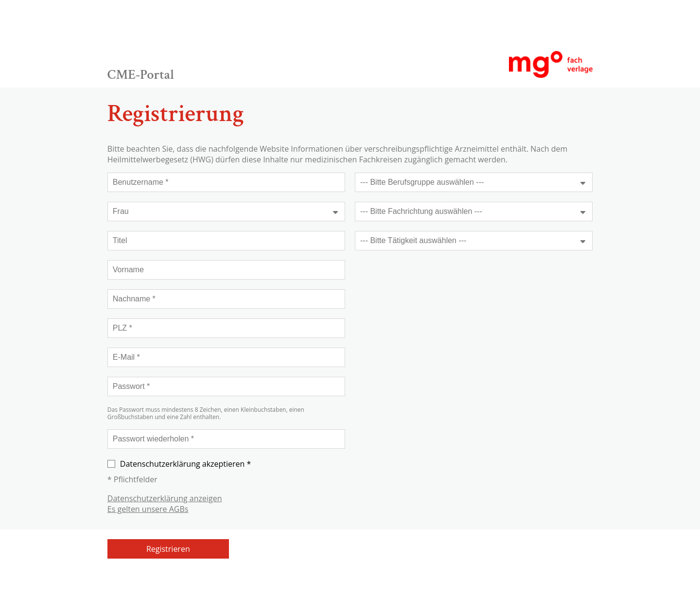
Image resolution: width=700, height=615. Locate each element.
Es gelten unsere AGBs (148, 509)
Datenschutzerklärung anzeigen (165, 498)
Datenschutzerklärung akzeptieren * (179, 464)
